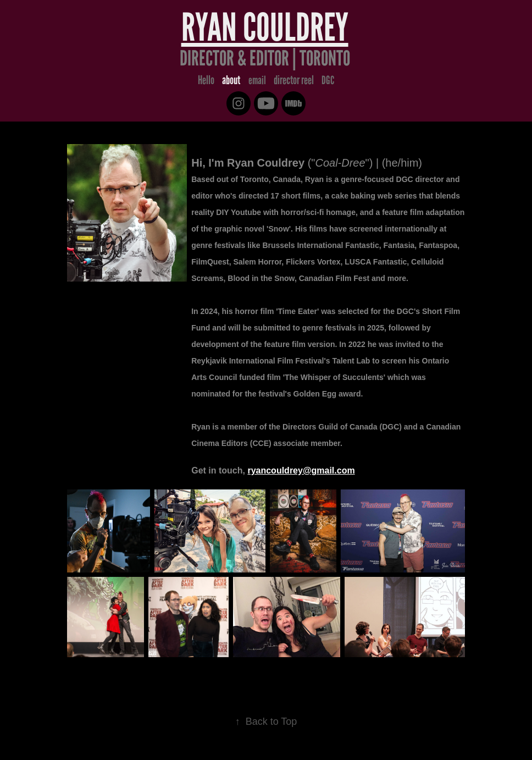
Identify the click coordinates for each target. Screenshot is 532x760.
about (231, 80)
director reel (294, 80)
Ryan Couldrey (265, 27)
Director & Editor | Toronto (265, 58)
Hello (206, 80)
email (257, 80)
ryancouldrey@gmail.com (301, 470)
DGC (328, 80)
